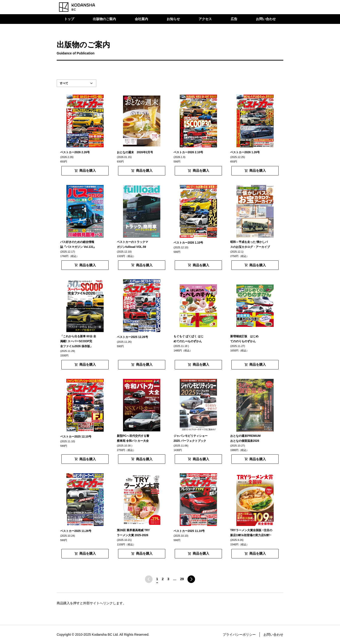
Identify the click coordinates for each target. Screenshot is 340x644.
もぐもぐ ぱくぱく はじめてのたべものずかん (189, 339)
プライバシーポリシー (239, 635)
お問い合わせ (266, 19)
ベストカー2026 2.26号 (75, 152)
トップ (69, 19)
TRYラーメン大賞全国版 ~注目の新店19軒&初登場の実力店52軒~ (251, 533)
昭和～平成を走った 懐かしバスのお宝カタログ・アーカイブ (250, 244)
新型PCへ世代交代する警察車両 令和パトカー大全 (133, 438)
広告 (234, 19)
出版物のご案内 (104, 19)
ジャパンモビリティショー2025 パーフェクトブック (191, 438)
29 (182, 579)
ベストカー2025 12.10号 (76, 437)
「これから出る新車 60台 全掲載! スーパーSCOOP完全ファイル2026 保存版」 (78, 341)
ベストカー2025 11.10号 (189, 531)
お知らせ (173, 19)
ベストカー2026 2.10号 (188, 152)
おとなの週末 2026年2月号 (135, 152)
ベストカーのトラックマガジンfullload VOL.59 (132, 244)
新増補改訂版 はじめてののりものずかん (244, 339)
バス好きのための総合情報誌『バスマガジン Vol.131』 (78, 244)
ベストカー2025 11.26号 (76, 531)
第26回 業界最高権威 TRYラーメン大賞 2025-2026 (133, 533)
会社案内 (141, 19)
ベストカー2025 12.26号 (132, 337)
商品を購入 (88, 171)
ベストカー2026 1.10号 (188, 243)
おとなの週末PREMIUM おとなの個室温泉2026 (247, 438)
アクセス (205, 19)
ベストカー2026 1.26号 (245, 152)
